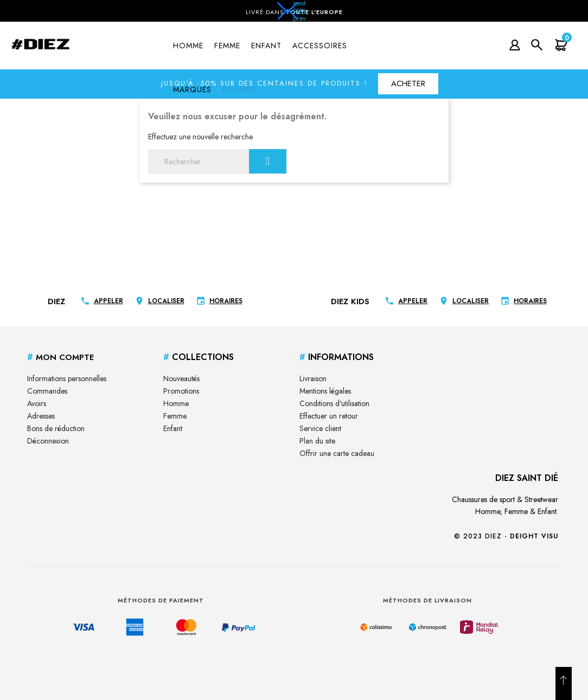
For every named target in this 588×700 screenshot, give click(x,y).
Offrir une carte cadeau (337, 453)
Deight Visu (534, 536)
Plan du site (317, 441)
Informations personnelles (67, 378)
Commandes (47, 391)
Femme (175, 416)
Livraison (313, 378)
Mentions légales (325, 391)
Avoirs (37, 403)
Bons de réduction (56, 428)
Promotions (181, 391)
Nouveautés (181, 378)
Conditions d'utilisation (334, 403)
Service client (320, 428)
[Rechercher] (217, 162)
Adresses (41, 416)
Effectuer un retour (329, 416)
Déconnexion (48, 441)
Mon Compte (60, 357)
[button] (294, 14)
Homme (176, 403)
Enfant (173, 428)
